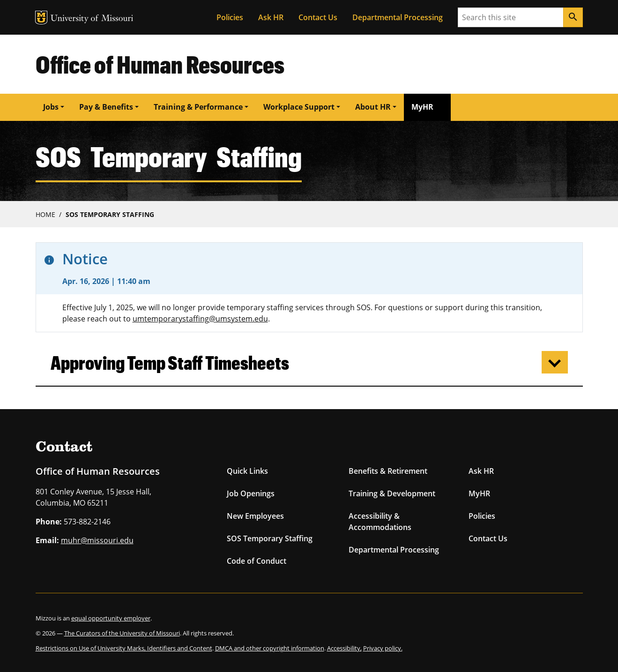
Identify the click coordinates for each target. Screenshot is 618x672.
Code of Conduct (257, 561)
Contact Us (318, 17)
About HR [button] (373, 107)
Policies (230, 17)
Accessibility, (344, 648)
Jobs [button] (51, 107)
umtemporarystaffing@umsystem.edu (200, 319)
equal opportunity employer (111, 618)
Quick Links (247, 471)
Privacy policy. (383, 648)
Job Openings (251, 493)
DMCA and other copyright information (270, 648)
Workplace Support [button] (299, 107)
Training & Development (392, 493)
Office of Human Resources (160, 64)
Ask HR (271, 17)
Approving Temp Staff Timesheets (170, 362)
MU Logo (41, 18)
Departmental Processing (398, 17)
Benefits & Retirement (388, 471)
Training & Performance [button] (198, 107)
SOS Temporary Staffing (110, 214)
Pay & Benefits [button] (106, 107)
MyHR (422, 107)
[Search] (573, 17)
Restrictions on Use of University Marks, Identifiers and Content (124, 648)
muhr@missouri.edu (97, 540)
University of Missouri (92, 19)
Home (45, 214)
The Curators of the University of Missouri (122, 633)
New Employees (255, 516)
